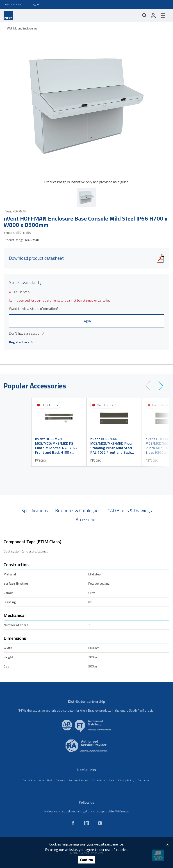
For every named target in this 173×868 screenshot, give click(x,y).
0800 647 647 (14, 4)
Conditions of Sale (103, 780)
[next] (159, 386)
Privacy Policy (126, 780)
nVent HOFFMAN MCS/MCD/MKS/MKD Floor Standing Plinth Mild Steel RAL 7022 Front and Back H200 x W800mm (112, 446)
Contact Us (29, 780)
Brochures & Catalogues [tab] (78, 511)
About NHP (46, 780)
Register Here (21, 342)
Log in (87, 321)
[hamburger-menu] (163, 15)
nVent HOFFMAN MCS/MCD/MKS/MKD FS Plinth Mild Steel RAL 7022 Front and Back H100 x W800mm (56, 446)
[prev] (150, 386)
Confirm (86, 860)
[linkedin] (86, 823)
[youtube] (100, 823)
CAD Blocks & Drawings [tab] (130, 511)
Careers (60, 780)
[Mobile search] (144, 15)
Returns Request (79, 780)
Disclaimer (144, 780)
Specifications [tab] (35, 511)
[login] (153, 15)
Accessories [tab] (87, 520)
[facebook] (73, 823)
